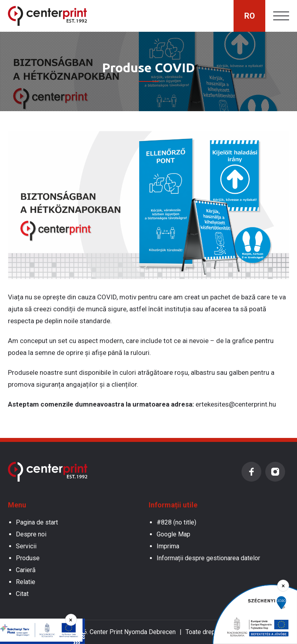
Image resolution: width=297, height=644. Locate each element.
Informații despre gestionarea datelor (208, 558)
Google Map (173, 534)
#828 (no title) (176, 522)
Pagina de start (37, 522)
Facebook (251, 472)
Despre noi (31, 534)
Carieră (26, 570)
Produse (28, 558)
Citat (22, 594)
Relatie (26, 582)
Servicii (26, 546)
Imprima (168, 546)
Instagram (275, 472)
